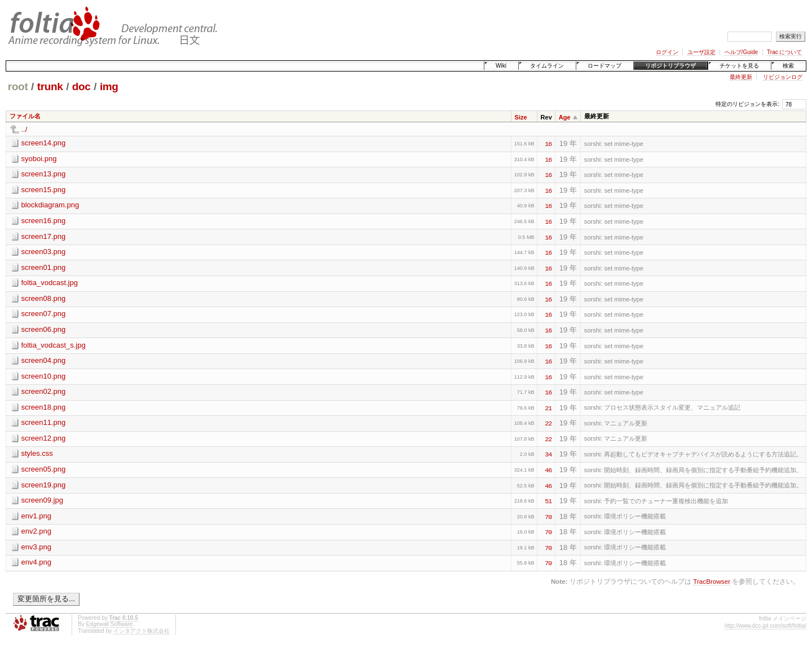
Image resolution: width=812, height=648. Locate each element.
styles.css (37, 453)
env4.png (37, 562)
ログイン (667, 52)
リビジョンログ (783, 77)
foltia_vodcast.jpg (50, 283)
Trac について (784, 52)
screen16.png (44, 221)
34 (548, 454)
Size (521, 117)
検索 (788, 66)
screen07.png (44, 314)
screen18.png (44, 407)
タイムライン (547, 66)
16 (548, 143)
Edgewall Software (109, 624)
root (18, 86)
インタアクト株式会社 (142, 631)
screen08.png (44, 298)
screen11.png (44, 422)
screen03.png (44, 252)
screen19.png (44, 485)
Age (565, 117)
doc (81, 86)
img (109, 86)
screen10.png (44, 376)
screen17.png (44, 236)
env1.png (37, 516)
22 (548, 423)
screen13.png (44, 174)
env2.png (37, 531)
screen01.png (44, 267)
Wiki (501, 66)
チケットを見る (739, 66)
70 (548, 516)
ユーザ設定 (701, 52)
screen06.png (44, 329)
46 (548, 469)
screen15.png (44, 190)
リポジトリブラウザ (670, 66)
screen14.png (44, 143)
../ (25, 129)
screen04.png (44, 360)
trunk (50, 86)
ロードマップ (604, 66)
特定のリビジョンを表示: (747, 104)
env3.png (37, 547)
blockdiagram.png (50, 205)
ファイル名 (25, 116)
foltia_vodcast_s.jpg (54, 345)
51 (548, 500)
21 (548, 407)
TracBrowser (712, 581)
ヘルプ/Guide (741, 52)
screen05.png (44, 469)
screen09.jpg (42, 500)
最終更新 (741, 77)
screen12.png (44, 438)
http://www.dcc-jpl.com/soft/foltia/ (765, 626)
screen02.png (44, 391)
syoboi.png (39, 159)
